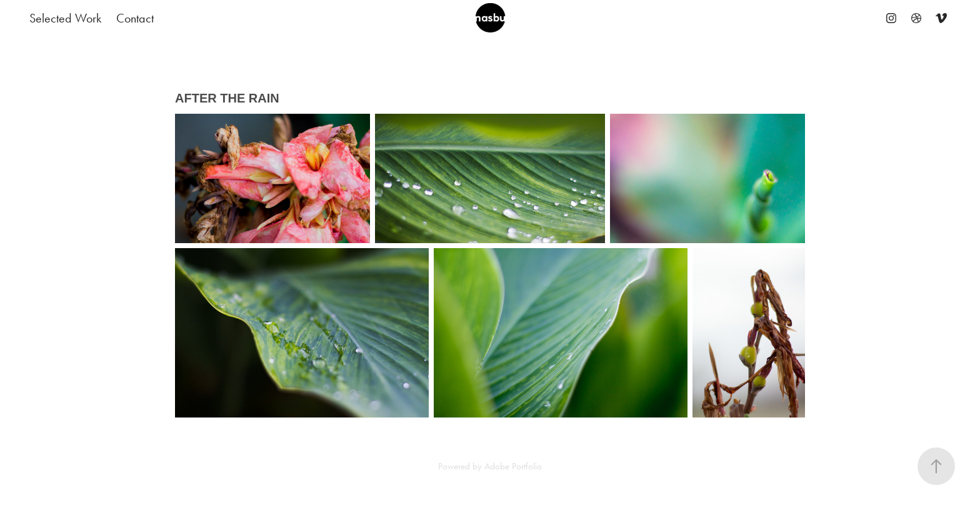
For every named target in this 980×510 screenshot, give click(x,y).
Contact (135, 18)
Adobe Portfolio (513, 466)
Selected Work (65, 18)
